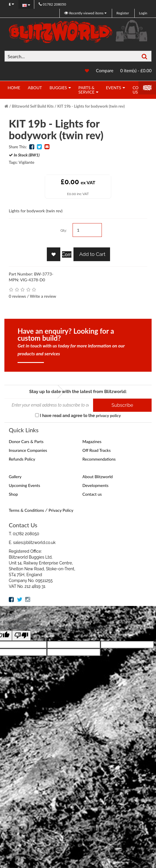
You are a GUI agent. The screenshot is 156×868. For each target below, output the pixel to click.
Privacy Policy (61, 510)
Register (123, 13)
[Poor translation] (21, 636)
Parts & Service (86, 90)
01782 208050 (52, 4)
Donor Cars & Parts (26, 441)
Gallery (15, 477)
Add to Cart (92, 254)
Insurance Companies (28, 450)
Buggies (58, 88)
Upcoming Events (24, 485)
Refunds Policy (22, 459)
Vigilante (27, 162)
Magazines (92, 441)
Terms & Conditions (26, 510)
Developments (96, 485)
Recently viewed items (84, 13)
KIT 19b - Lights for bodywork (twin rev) (91, 106)
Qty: (64, 230)
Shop (13, 494)
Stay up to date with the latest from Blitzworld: (78, 392)
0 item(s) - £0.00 (136, 70)
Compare (105, 70)
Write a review (43, 296)
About (35, 88)
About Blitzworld (98, 477)
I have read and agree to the (78, 415)
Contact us (92, 494)
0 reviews (17, 296)
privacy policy (108, 415)
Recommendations (99, 459)
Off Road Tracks (97, 450)
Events (114, 88)
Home (14, 88)
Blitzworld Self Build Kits (33, 106)
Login (143, 13)
